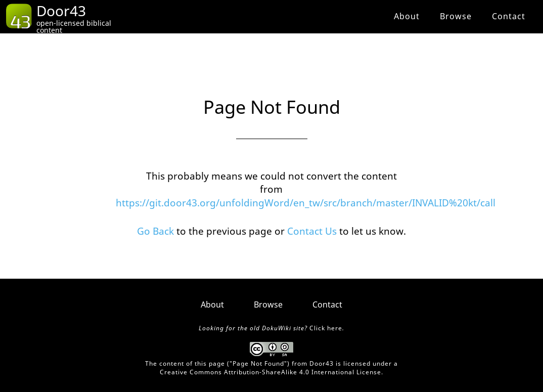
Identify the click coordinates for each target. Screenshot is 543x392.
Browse (456, 16)
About (407, 16)
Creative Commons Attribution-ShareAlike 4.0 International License (270, 372)
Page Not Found (258, 363)
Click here (326, 328)
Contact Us (312, 231)
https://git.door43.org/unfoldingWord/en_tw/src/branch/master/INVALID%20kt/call (306, 203)
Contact (509, 16)
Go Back (155, 231)
